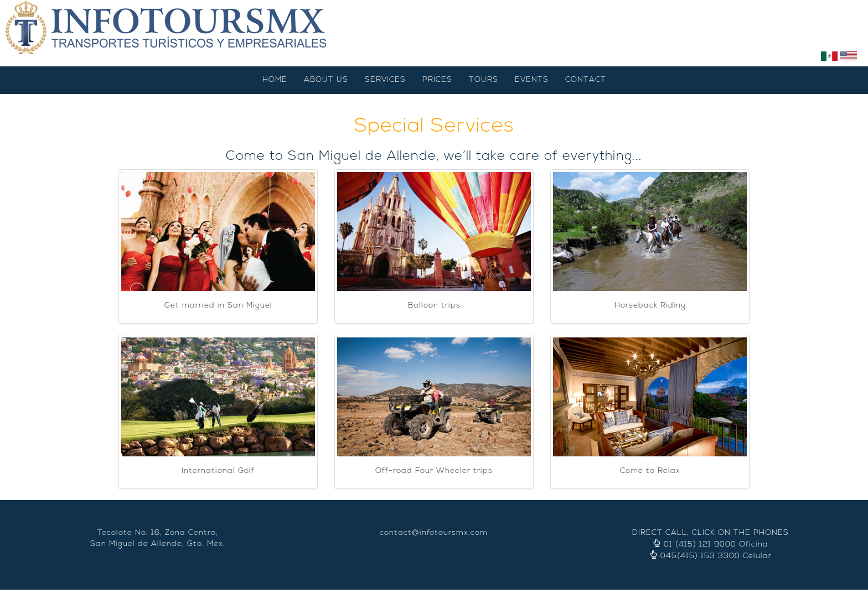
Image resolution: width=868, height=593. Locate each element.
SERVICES (385, 80)
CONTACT (586, 80)
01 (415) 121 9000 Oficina (716, 545)
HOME (275, 80)
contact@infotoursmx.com (434, 533)
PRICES (437, 80)
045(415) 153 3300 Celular (716, 556)
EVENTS (532, 80)
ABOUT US (326, 80)
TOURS (484, 80)
